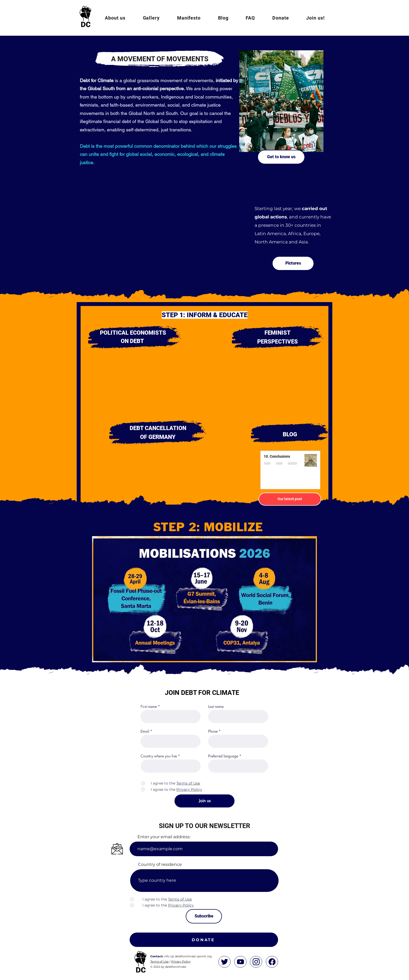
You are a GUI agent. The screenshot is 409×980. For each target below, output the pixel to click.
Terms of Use (160, 961)
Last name (216, 707)
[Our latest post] (290, 499)
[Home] (224, 962)
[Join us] (204, 801)
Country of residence (160, 865)
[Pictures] (293, 263)
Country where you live (159, 756)
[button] (115, 18)
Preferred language (223, 756)
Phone (213, 731)
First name (149, 707)
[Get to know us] (281, 157)
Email (145, 731)
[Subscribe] (204, 916)
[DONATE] (204, 940)
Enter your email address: (164, 837)
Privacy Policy (181, 961)
